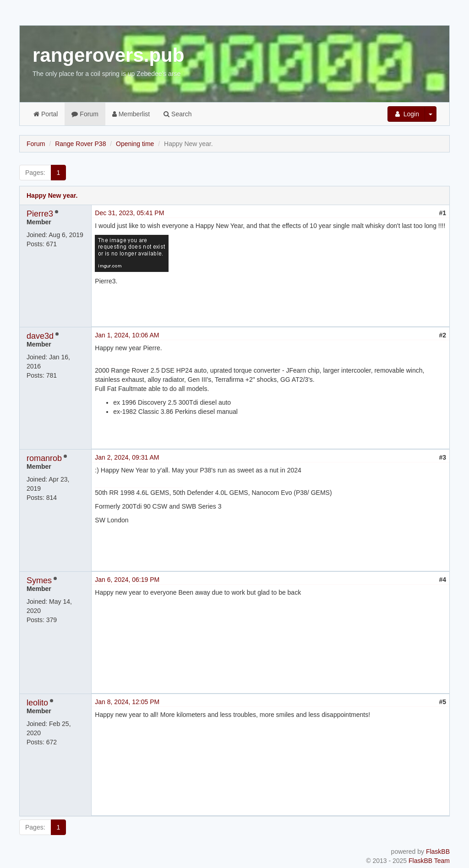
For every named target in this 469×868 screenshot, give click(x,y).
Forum (85, 114)
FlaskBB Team (429, 861)
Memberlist (131, 114)
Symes (39, 580)
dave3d (40, 336)
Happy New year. (52, 195)
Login (406, 114)
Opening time (135, 144)
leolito (37, 703)
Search (177, 114)
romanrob (44, 458)
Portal (46, 114)
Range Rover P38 (80, 144)
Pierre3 (40, 214)
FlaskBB (438, 852)
